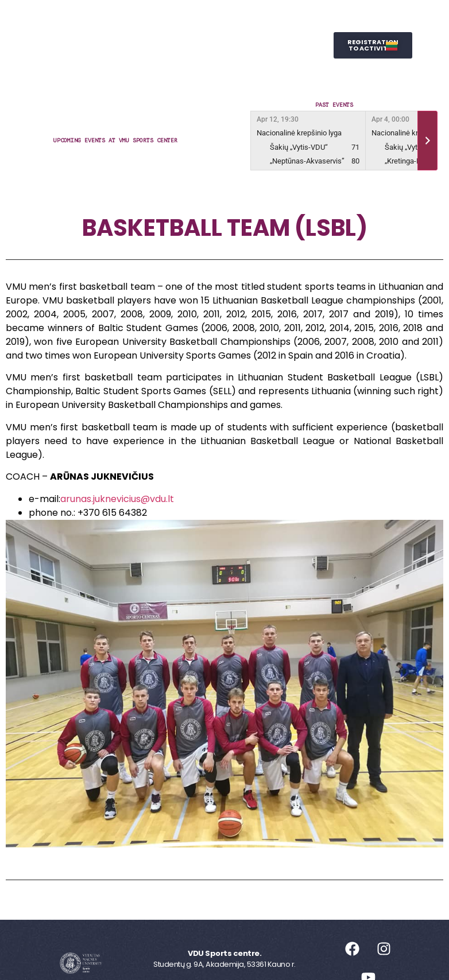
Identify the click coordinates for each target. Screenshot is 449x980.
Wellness (260, 45)
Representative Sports (163, 45)
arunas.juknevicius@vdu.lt (117, 499)
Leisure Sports (244, 19)
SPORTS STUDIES (198, 71)
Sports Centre (152, 19)
